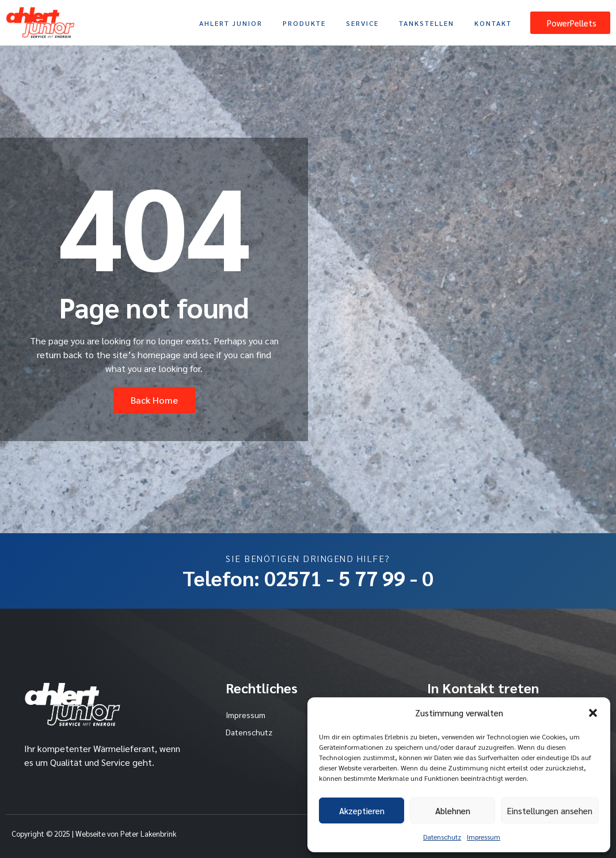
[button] (593, 713)
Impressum (484, 837)
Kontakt (493, 23)
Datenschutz (442, 837)
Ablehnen (453, 810)
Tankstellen (427, 23)
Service (362, 23)
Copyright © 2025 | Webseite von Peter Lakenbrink (94, 834)
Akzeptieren (362, 810)
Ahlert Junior (231, 23)
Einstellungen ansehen (550, 810)
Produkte (304, 23)
